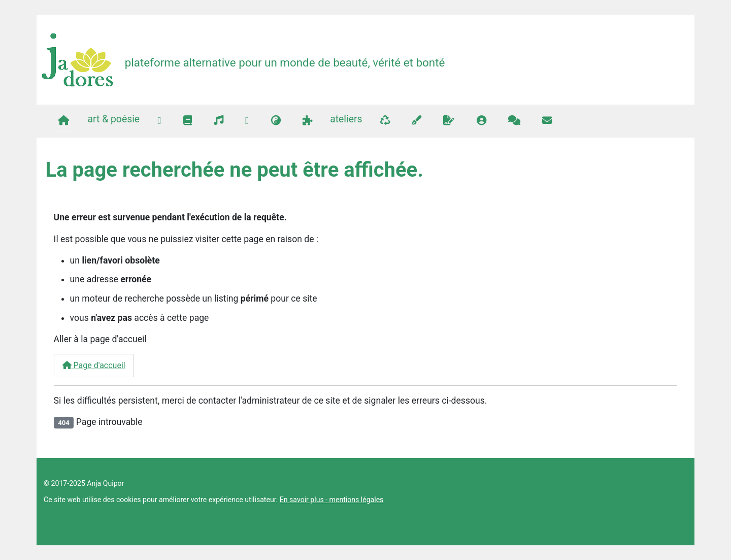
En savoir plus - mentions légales (332, 500)
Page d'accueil (94, 365)
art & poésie (113, 119)
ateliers (346, 119)
